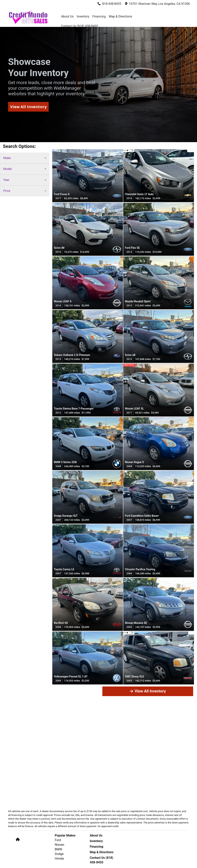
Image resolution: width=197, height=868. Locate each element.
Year (25, 180)
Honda (59, 858)
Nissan (60, 845)
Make (25, 158)
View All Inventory (148, 691)
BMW (58, 849)
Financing (96, 847)
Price (25, 191)
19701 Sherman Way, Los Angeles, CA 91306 (157, 4)
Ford (58, 840)
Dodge (59, 854)
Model (25, 169)
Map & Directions (101, 852)
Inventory (96, 841)
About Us (96, 835)
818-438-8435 (109, 4)
